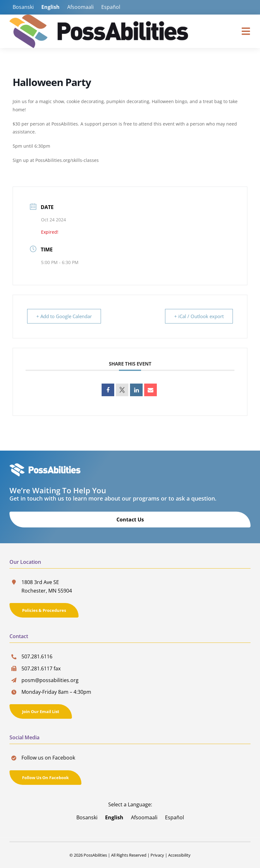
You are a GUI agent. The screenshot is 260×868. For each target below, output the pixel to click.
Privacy (157, 855)
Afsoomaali (80, 7)
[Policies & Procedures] (44, 610)
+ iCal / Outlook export (199, 316)
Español (111, 7)
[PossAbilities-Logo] (99, 17)
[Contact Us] (130, 520)
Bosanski (23, 7)
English (50, 7)
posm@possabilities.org (50, 680)
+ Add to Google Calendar (64, 316)
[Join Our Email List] (41, 711)
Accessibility (179, 855)
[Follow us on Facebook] (45, 778)
